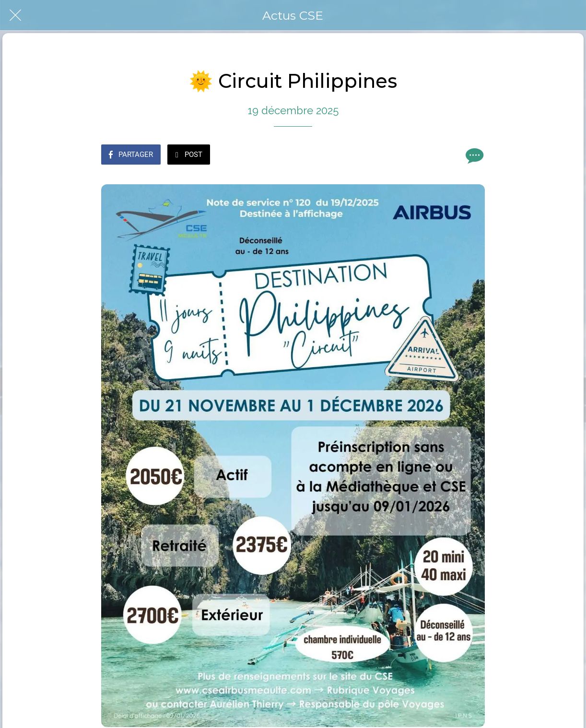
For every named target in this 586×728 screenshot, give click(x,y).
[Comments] (473, 155)
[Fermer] (15, 15)
